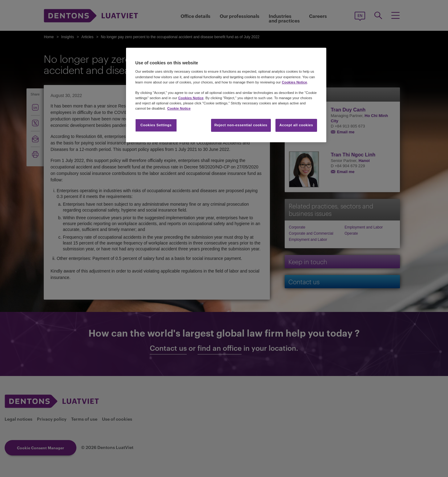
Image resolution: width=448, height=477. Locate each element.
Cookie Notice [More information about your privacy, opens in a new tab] (179, 108)
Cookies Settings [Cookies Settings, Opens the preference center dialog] (156, 125)
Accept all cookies (296, 125)
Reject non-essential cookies (241, 125)
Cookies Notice (294, 82)
